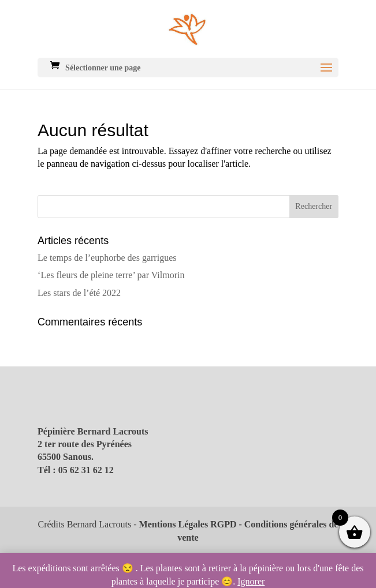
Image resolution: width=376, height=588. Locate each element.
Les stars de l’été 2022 (79, 293)
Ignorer (251, 581)
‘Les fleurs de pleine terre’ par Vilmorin (111, 275)
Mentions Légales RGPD (188, 524)
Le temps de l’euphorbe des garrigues (107, 258)
